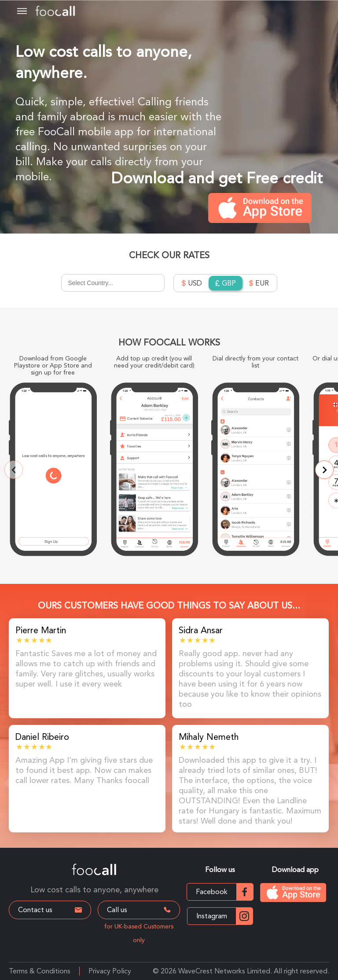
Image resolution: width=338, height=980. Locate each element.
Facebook (224, 892)
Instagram (224, 916)
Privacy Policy (110, 971)
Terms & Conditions (40, 971)
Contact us (50, 910)
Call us (140, 910)
